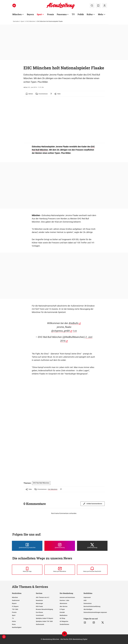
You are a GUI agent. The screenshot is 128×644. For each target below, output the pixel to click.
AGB (85, 600)
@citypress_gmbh (61, 331)
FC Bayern (15, 606)
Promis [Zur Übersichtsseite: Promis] (50, 14)
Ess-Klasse (39, 612)
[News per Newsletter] (60, 570)
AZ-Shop (62, 618)
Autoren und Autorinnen (67, 597)
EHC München (31, 21)
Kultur (14, 621)
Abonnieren (63, 603)
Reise (14, 624)
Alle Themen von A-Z (42, 597)
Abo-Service (64, 606)
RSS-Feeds (39, 606)
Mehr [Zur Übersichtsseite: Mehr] (101, 14)
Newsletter (39, 600)
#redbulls (74, 323)
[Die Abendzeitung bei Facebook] (27, 546)
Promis (14, 612)
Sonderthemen (64, 624)
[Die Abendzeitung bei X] (92, 546)
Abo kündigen (88, 609)
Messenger (39, 603)
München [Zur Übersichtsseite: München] (17, 14)
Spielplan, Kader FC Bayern (44, 618)
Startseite (16, 21)
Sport (23, 21)
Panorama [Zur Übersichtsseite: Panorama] (62, 14)
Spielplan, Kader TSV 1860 (44, 621)
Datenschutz (88, 603)
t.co (75, 331)
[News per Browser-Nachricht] (92, 570)
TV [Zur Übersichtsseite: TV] (73, 14)
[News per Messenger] (27, 570)
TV (13, 618)
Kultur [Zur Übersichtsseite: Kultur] (90, 14)
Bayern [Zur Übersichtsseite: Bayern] (30, 14)
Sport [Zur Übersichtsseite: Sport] (39, 14)
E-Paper (62, 609)
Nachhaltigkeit (17, 627)
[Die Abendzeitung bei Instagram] (60, 546)
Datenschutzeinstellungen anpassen (95, 612)
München (15, 597)
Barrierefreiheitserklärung (92, 606)
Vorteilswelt (40, 615)
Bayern (14, 603)
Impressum (87, 597)
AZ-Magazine (64, 621)
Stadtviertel (16, 600)
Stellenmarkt (40, 624)
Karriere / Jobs (64, 600)
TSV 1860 (15, 609)
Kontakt (62, 612)
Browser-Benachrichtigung (44, 609)
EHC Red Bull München (41, 483)
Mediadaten (64, 615)
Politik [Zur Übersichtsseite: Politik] (81, 14)
